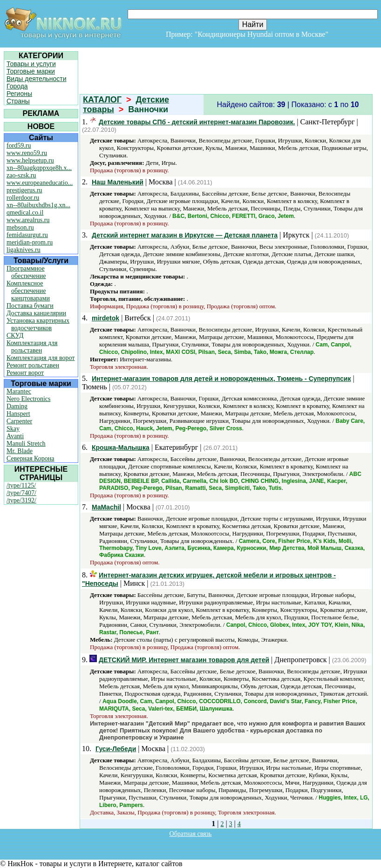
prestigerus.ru (24, 190)
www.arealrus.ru (28, 220)
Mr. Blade (20, 451)
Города (17, 86)
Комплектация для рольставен (32, 347)
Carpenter (19, 421)
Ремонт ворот (25, 373)
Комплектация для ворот (41, 358)
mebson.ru (20, 227)
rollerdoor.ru (23, 198)
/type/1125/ (21, 485)
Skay (13, 429)
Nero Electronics (28, 399)
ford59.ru (19, 146)
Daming (17, 406)
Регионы (19, 94)
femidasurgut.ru (27, 235)
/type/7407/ (21, 493)
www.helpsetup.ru (30, 160)
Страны (18, 101)
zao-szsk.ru (21, 175)
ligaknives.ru (24, 250)
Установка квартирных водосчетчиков (38, 324)
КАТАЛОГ (102, 100)
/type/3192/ (21, 500)
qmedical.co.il (25, 213)
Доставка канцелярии (36, 313)
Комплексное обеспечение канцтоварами (28, 291)
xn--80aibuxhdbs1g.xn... (38, 205)
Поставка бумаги (30, 306)
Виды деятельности (37, 79)
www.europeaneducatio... (40, 183)
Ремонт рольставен (33, 365)
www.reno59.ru (27, 153)
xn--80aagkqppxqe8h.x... (39, 168)
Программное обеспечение (26, 272)
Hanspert (18, 414)
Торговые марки (31, 71)
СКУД (15, 336)
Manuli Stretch (26, 444)
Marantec (19, 391)
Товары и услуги (31, 64)
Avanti (15, 436)
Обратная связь (191, 834)
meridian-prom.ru (30, 242)
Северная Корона (30, 458)
